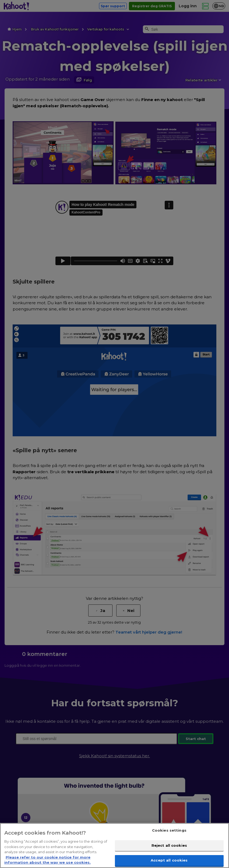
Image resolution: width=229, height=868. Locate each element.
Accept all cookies (169, 860)
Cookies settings (169, 830)
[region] (114, 845)
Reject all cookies (169, 845)
